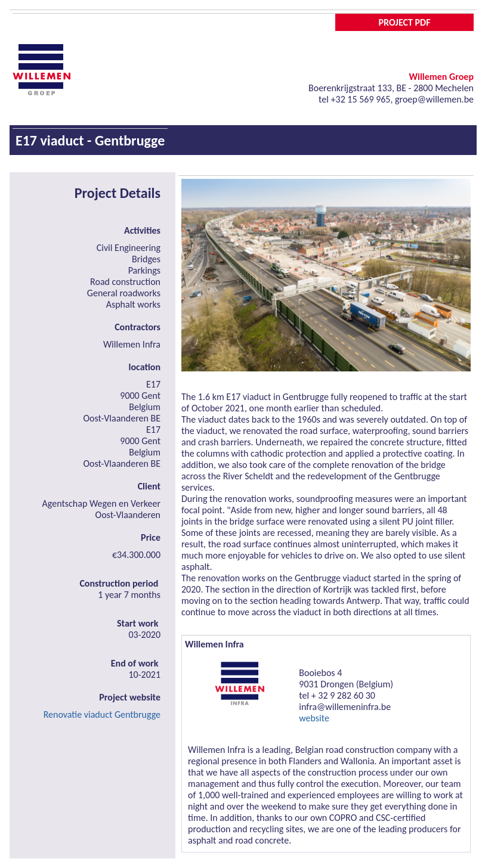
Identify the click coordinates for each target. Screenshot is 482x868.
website (314, 718)
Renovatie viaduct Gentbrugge (102, 714)
